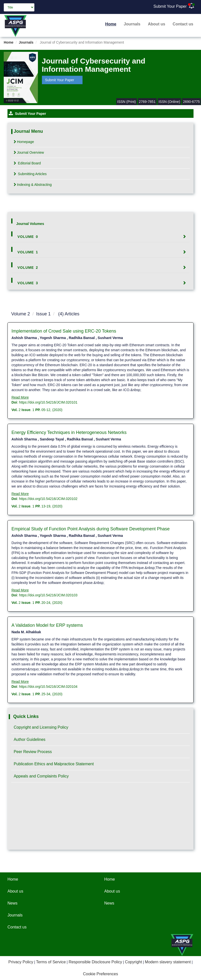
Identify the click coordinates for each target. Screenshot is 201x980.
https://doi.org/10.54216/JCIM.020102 (48, 499)
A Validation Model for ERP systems (47, 625)
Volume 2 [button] (28, 268)
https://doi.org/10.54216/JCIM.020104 (48, 687)
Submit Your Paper (170, 6)
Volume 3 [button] (28, 283)
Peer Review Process (33, 752)
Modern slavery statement (168, 962)
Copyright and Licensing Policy (41, 727)
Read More (20, 397)
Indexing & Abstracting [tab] (33, 185)
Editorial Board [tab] (27, 163)
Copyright (133, 962)
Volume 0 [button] (28, 237)
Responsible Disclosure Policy (95, 962)
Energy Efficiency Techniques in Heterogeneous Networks (69, 432)
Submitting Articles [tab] (30, 174)
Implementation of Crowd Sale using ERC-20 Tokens (64, 331)
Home (111, 24)
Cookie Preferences (101, 974)
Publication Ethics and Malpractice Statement (54, 764)
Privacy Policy (21, 962)
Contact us (183, 24)
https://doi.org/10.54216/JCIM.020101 (48, 402)
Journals (132, 24)
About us (156, 24)
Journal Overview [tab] (29, 152)
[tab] (100, 237)
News (12, 903)
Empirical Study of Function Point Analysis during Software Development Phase (91, 529)
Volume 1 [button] (28, 252)
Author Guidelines (30, 739)
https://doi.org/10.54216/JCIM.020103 (48, 595)
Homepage (24, 142)
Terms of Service (51, 962)
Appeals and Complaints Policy (41, 776)
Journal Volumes (30, 224)
